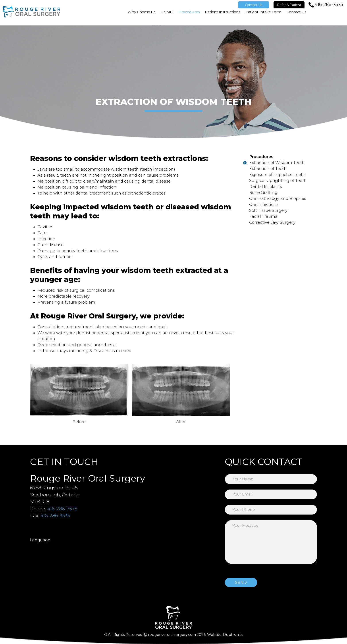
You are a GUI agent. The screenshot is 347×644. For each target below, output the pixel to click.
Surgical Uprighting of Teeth (278, 181)
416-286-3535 (55, 516)
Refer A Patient (289, 5)
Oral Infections (264, 204)
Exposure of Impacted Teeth (277, 175)
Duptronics (233, 635)
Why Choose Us (142, 16)
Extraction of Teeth (268, 169)
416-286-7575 (329, 4)
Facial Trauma (263, 216)
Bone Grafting (263, 193)
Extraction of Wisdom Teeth (277, 163)
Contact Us (254, 5)
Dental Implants (266, 187)
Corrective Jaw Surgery (272, 222)
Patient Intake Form (263, 16)
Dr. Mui (167, 16)
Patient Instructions (223, 16)
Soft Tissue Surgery (268, 210)
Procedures (189, 16)
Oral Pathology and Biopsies (278, 199)
